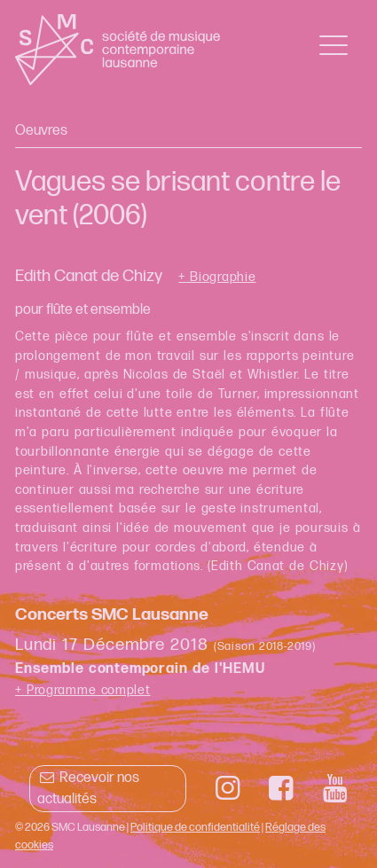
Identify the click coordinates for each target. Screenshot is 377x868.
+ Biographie (217, 278)
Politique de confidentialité (195, 827)
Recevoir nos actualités (88, 789)
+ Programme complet (83, 690)
